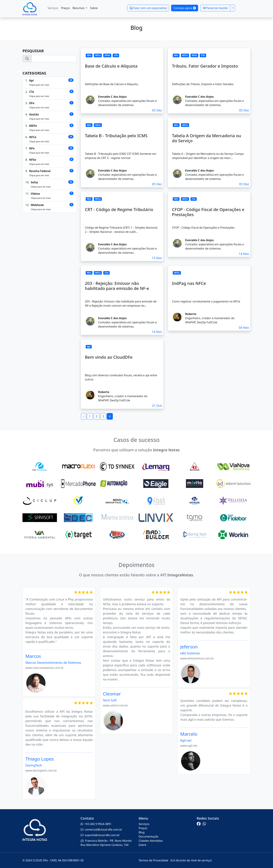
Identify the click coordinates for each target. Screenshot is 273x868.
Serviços (53, 8)
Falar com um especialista (148, 8)
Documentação (149, 836)
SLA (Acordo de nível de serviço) (191, 860)
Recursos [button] (79, 8)
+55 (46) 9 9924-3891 (98, 824)
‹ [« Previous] (84, 416)
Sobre (94, 8)
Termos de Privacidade (154, 860)
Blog (142, 832)
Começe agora (185, 8)
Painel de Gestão (215, 8)
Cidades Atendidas (151, 841)
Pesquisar (33, 51)
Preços (65, 8)
